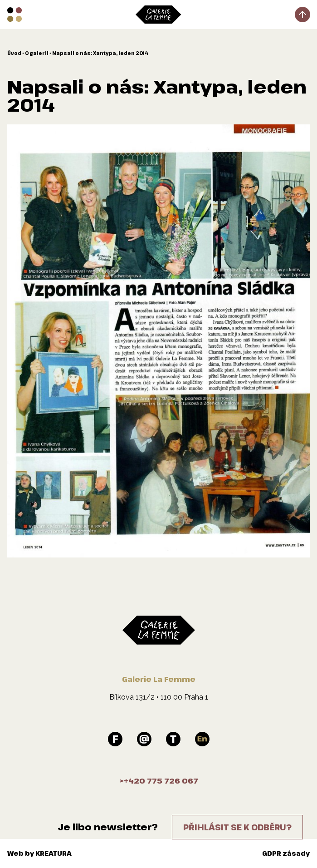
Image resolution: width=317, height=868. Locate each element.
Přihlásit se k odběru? (237, 827)
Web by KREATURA (39, 853)
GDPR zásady (286, 853)
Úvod (14, 53)
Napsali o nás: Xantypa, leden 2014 (100, 53)
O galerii (37, 53)
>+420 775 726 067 (159, 781)
